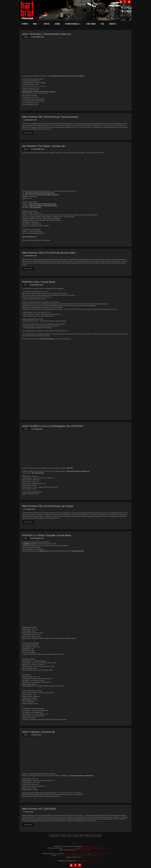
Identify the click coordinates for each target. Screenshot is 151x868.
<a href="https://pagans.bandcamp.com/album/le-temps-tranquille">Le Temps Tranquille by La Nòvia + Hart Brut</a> (41, 588)
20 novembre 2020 (36, 285)
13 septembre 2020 (37, 538)
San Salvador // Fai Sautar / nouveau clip (44, 146)
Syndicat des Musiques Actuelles (99, 854)
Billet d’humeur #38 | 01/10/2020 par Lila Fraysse (48, 506)
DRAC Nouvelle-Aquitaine (90, 846)
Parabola (79, 861)
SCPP (83, 857)
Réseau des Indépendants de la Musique (76, 854)
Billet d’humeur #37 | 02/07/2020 (39, 809)
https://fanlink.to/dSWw (38, 473)
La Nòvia (27, 544)
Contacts (76, 843)
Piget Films (70, 468)
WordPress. (89, 861)
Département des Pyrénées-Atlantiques (92, 848)
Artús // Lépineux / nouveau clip (39, 732)
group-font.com (44, 551)
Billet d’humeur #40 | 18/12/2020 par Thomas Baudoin (50, 117)
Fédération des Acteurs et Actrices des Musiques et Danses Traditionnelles (78, 855)
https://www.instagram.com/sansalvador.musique (43, 206)
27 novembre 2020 (38, 149)
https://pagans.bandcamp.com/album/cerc (78, 471)
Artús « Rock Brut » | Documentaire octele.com (47, 34)
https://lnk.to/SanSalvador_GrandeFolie (48, 195)
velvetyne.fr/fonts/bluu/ (78, 551)
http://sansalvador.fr (36, 208)
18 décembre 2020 (38, 37)
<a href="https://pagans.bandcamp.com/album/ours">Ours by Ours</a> (41, 378)
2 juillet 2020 (36, 735)
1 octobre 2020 (37, 429)
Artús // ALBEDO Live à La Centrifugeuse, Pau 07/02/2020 (53, 426)
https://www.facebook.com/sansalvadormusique (43, 204)
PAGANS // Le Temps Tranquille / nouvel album (47, 535)
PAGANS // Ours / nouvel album (39, 282)
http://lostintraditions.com (29, 237)
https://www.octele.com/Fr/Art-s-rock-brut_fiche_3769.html (68, 76)
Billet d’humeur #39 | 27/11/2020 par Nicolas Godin (49, 253)
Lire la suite (28, 133)
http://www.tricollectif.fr (47, 339)
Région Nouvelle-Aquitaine (70, 848)
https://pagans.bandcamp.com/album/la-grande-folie (40, 193)
